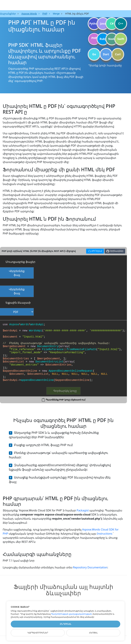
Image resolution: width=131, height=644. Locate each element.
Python (94, 24)
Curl (118, 54)
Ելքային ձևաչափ (18, 303)
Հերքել (93, 633)
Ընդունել (65, 624)
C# (112, 24)
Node (112, 39)
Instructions (105, 534)
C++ (121, 24)
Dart (106, 54)
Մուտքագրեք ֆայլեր (20, 262)
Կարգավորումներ (38, 633)
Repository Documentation (90, 567)
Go (94, 54)
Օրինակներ (115, 251)
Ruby (103, 39)
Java (103, 24)
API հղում (94, 251)
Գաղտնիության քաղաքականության (71, 614)
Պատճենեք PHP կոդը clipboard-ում (65, 400)
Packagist (83, 510)
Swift (121, 39)
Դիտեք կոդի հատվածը (105, 65)
